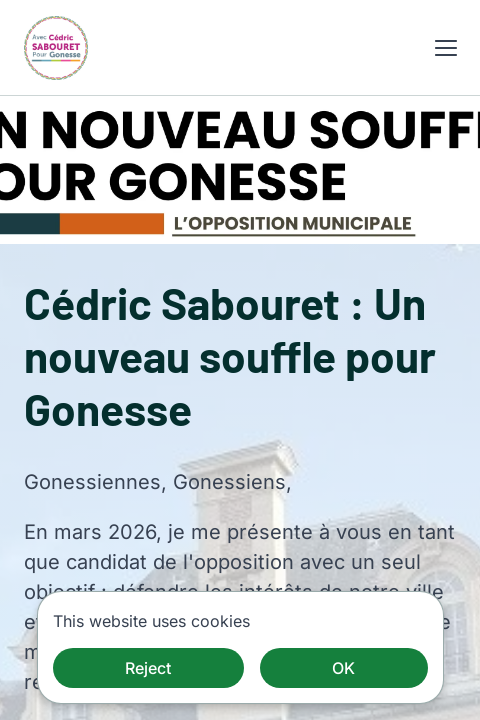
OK (343, 668)
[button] (446, 48)
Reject (148, 668)
